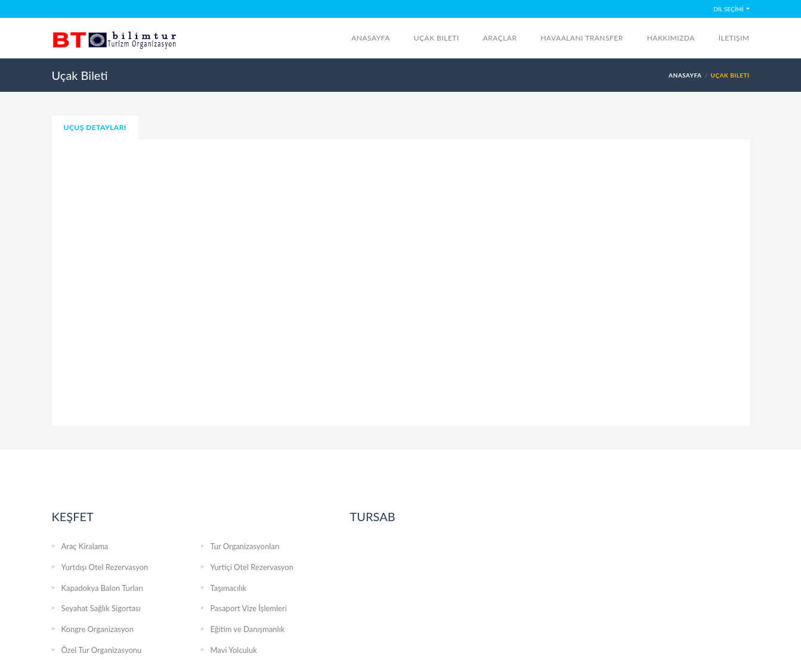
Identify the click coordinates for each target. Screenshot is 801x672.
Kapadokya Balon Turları (102, 588)
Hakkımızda (671, 38)
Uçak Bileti (437, 38)
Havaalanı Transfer (582, 38)
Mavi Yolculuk (234, 650)
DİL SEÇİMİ (728, 9)
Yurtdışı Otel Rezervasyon (105, 567)
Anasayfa (371, 38)
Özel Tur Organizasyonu (102, 650)
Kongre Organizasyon (98, 629)
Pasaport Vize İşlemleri (249, 608)
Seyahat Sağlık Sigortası (101, 608)
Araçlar (500, 38)
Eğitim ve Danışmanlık (248, 629)
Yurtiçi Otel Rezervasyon (252, 567)
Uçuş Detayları (95, 127)
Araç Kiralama (85, 546)
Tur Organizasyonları (245, 546)
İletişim (734, 38)
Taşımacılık (229, 588)
